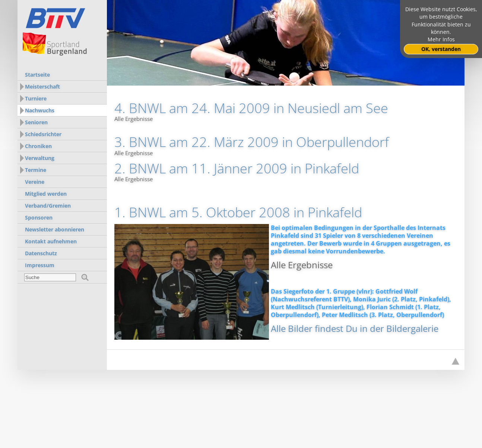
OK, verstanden (441, 49)
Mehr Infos (441, 39)
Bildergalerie (412, 328)
